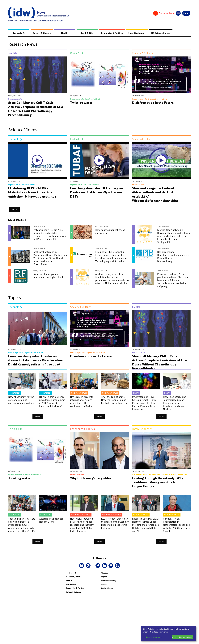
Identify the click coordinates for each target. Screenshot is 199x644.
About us (104, 580)
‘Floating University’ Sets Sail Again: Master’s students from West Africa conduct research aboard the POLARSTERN (22, 532)
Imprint (104, 584)
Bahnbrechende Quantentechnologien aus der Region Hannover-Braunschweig (174, 256)
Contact (104, 592)
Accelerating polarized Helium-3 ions (51, 527)
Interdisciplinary (137, 33)
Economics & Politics (112, 33)
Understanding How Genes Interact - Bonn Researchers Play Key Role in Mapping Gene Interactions (144, 407)
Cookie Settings (107, 595)
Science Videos (161, 33)
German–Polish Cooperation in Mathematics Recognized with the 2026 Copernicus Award (177, 532)
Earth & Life (87, 33)
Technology (19, 33)
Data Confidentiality (109, 588)
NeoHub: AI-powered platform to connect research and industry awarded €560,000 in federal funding (82, 532)
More (15, 210)
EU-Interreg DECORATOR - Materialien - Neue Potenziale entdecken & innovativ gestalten (32, 192)
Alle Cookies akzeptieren (182, 637)
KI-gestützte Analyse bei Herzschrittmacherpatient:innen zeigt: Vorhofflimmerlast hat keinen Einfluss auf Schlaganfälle (175, 236)
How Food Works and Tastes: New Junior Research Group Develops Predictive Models (175, 407)
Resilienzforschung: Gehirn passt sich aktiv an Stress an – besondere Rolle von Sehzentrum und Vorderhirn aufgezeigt (174, 280)
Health (65, 33)
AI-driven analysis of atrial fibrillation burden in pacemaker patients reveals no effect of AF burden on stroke (112, 279)
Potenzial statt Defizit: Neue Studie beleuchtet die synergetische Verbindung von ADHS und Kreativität (50, 234)
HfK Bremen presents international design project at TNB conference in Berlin (82, 406)
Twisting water (81, 103)
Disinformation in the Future (153, 103)
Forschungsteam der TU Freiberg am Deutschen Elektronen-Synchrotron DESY (97, 192)
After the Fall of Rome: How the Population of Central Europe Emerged (114, 404)
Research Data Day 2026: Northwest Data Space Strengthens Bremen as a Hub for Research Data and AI (146, 532)
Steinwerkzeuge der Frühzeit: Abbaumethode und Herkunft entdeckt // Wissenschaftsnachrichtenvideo (155, 194)
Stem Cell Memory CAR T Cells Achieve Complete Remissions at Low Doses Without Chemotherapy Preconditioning (36, 109)
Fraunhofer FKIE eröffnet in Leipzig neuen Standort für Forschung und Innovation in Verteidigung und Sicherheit (111, 256)
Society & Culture (42, 33)
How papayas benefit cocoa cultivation (110, 231)
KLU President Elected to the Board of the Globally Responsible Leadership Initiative (115, 530)
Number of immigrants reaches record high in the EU (49, 276)
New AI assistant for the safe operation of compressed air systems (21, 404)
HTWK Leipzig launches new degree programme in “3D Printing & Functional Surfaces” (52, 406)
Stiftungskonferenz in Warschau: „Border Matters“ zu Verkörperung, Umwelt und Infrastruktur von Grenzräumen (50, 258)
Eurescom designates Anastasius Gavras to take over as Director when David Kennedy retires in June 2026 (36, 360)
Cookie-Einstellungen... (152, 637)
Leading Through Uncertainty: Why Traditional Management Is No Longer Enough (158, 489)
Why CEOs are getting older (91, 485)
